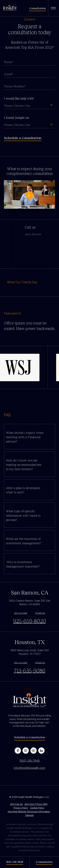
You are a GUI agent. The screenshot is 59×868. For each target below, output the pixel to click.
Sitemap (29, 815)
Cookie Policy (37, 808)
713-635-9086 (29, 670)
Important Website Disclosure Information (29, 811)
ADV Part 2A (16, 804)
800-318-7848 (15, 862)
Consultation (37, 8)
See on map (21, 613)
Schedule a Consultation (29, 737)
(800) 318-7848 (29, 761)
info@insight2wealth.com (29, 768)
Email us (40, 613)
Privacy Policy (21, 808)
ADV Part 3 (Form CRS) (36, 804)
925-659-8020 (30, 621)
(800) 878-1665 (33, 234)
